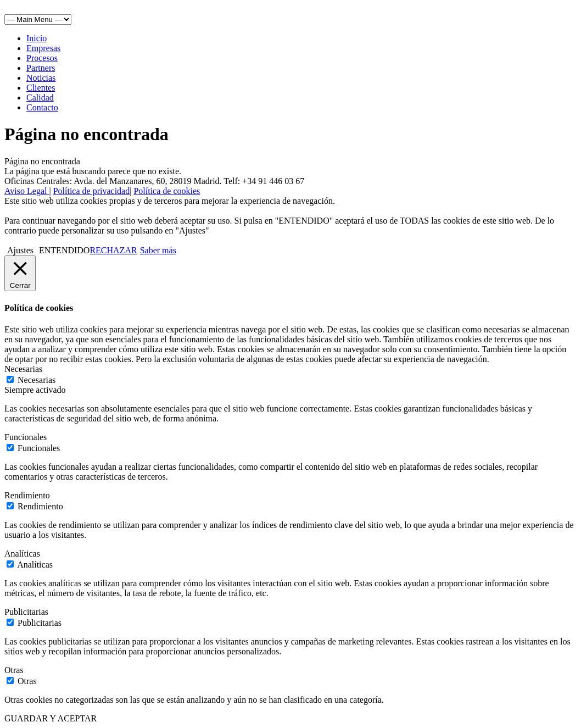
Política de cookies (167, 191)
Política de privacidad (92, 191)
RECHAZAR (113, 250)
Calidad (40, 98)
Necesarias (37, 380)
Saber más (158, 250)
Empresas (43, 48)
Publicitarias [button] (26, 612)
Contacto (42, 107)
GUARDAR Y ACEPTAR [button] (51, 718)
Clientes (41, 88)
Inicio (37, 38)
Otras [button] (14, 670)
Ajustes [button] (20, 250)
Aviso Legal (27, 191)
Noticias (41, 78)
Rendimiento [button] (27, 495)
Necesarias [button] (23, 369)
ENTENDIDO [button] (64, 250)
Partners (41, 68)
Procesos (42, 58)
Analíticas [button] (22, 554)
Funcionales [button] (26, 437)
